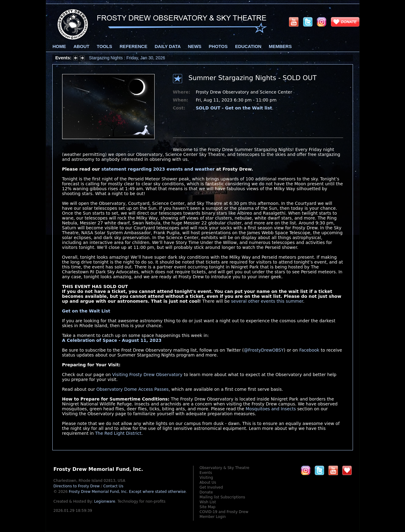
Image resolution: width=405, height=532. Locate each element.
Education (248, 46)
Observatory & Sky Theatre (225, 468)
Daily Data (167, 46)
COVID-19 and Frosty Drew (224, 512)
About (81, 46)
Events (206, 473)
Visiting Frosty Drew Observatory (147, 375)
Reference (133, 46)
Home (59, 46)
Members (280, 46)
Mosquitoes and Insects (271, 409)
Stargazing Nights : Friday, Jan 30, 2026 (127, 58)
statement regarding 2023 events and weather (158, 169)
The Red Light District (118, 433)
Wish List (208, 502)
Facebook (309, 350)
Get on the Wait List (86, 311)
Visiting (206, 478)
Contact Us (113, 486)
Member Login (213, 517)
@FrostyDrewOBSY (264, 350)
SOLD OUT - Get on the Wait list (234, 108)
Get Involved (211, 487)
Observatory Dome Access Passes (133, 389)
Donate (206, 492)
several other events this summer (267, 301)
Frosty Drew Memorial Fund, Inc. (127, 492)
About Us (208, 482)
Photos (218, 46)
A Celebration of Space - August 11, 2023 (112, 340)
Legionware (105, 501)
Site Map (208, 507)
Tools (104, 46)
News (195, 46)
